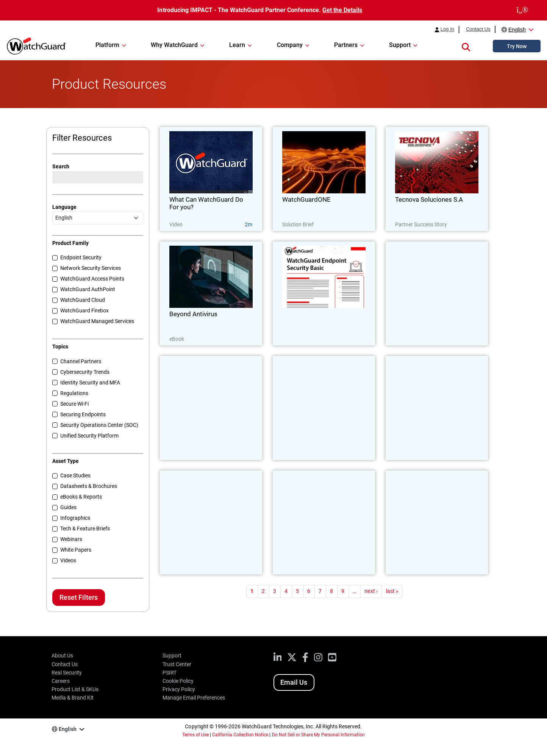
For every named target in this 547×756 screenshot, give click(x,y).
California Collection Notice (240, 735)
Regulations (74, 393)
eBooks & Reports (81, 497)
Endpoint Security (81, 257)
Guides (68, 507)
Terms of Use (195, 735)
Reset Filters (79, 597)
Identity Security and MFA (90, 383)
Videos (68, 560)
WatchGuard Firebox (84, 311)
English (517, 30)
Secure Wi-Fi (74, 404)
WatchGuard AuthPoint (88, 289)
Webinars (71, 539)
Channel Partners (81, 361)
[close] (522, 10)
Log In (447, 29)
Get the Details (342, 10)
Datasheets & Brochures (89, 486)
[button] (466, 46)
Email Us (294, 682)
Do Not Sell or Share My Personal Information (319, 735)
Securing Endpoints (83, 414)
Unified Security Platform (89, 436)
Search (61, 166)
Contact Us (478, 29)
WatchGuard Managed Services (97, 321)
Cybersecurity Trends (85, 372)
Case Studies (75, 475)
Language (64, 207)
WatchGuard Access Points (92, 279)
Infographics (75, 518)
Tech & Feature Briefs (85, 529)
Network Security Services (91, 268)
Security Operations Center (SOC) (99, 425)
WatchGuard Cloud (83, 300)
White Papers (76, 550)
